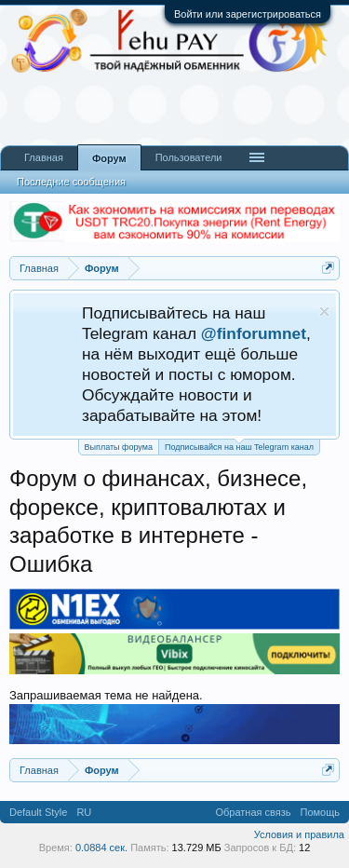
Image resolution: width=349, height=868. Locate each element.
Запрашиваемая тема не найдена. (106, 695)
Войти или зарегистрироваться (248, 14)
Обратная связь (253, 812)
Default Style (38, 812)
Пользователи (189, 157)
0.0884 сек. (101, 848)
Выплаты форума (119, 447)
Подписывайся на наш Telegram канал (239, 446)
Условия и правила (299, 834)
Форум (109, 158)
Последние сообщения (71, 182)
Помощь (321, 812)
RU (84, 812)
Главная (44, 157)
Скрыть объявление (324, 312)
